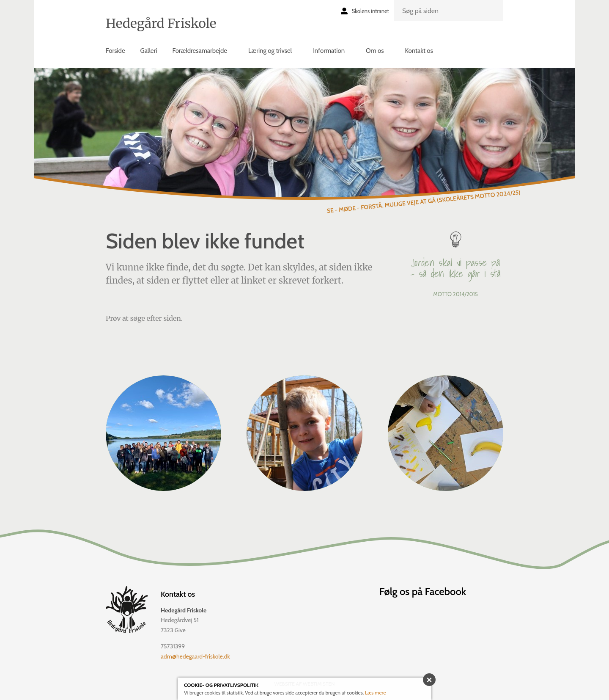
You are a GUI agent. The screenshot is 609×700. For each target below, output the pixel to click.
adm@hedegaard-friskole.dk (195, 656)
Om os (375, 51)
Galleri (149, 51)
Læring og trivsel (270, 51)
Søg (492, 17)
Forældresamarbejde (199, 51)
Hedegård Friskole (161, 23)
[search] (449, 11)
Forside (115, 51)
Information (329, 51)
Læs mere (376, 693)
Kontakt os (419, 51)
